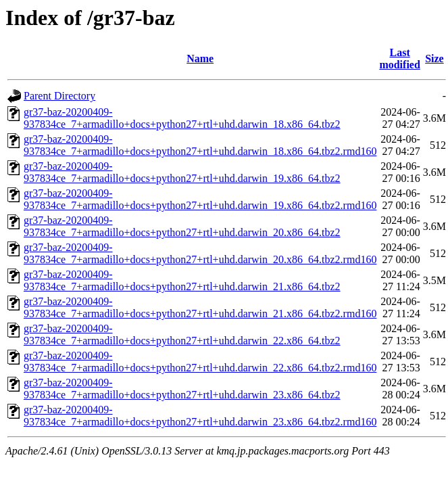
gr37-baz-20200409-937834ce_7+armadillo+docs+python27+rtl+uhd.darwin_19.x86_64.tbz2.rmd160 (200, 199)
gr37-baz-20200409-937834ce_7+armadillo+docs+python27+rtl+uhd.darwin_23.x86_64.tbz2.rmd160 (200, 416)
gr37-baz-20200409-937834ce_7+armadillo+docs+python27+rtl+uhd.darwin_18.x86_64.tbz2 (182, 118)
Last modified (399, 59)
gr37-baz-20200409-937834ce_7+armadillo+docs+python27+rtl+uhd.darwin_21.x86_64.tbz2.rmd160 (200, 307)
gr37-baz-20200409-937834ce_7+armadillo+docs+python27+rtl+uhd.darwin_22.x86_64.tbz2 (182, 334)
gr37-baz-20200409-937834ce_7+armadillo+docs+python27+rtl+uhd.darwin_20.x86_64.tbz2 (182, 226)
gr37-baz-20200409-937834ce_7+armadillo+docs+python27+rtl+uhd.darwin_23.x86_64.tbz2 (182, 389)
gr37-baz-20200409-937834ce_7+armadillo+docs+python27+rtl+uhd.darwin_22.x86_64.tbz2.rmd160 (200, 362)
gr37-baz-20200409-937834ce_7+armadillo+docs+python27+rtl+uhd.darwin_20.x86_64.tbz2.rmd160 (200, 253)
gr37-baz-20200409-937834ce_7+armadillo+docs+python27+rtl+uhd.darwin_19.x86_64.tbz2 (182, 172)
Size (434, 59)
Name (200, 59)
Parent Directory (59, 96)
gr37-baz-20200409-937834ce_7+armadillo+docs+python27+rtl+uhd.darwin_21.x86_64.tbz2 (182, 280)
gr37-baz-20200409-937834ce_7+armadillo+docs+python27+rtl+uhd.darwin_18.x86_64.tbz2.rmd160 (200, 145)
